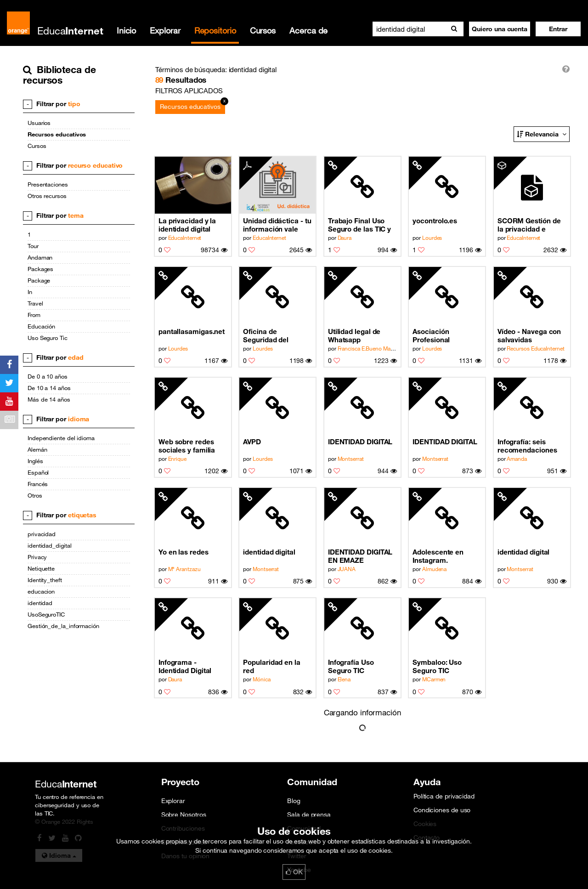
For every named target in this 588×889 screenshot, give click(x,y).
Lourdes (432, 238)
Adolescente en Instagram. (438, 556)
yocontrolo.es (435, 221)
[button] (558, 29)
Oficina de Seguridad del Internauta (266, 336)
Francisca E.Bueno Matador (370, 348)
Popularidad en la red (272, 666)
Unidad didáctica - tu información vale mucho (277, 225)
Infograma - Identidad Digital (185, 666)
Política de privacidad (444, 796)
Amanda (517, 459)
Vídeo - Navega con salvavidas (529, 335)
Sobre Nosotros (184, 815)
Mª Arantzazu (184, 569)
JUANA (347, 569)
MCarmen (434, 679)
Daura (345, 238)
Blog (294, 801)
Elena (344, 679)
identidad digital (269, 552)
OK (294, 872)
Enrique (177, 459)
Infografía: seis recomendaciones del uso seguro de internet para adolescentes (527, 446)
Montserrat (351, 459)
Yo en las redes (184, 552)
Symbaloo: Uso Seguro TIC (437, 666)
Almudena (434, 569)
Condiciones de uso (442, 810)
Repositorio (215, 30)
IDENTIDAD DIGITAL (360, 442)
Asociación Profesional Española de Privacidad (433, 336)
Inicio (126, 30)
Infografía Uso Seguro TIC (351, 666)
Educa (70, 31)
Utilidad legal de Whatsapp (354, 335)
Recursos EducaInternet (535, 348)
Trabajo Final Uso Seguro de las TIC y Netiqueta (359, 225)
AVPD (252, 442)
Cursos (263, 30)
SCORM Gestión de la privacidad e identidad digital (529, 225)
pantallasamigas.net (192, 331)
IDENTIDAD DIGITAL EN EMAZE (360, 556)
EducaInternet (185, 238)
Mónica (261, 679)
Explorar (165, 30)
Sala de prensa (309, 815)
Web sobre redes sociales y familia (187, 446)
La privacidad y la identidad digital (187, 225)
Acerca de (308, 30)
